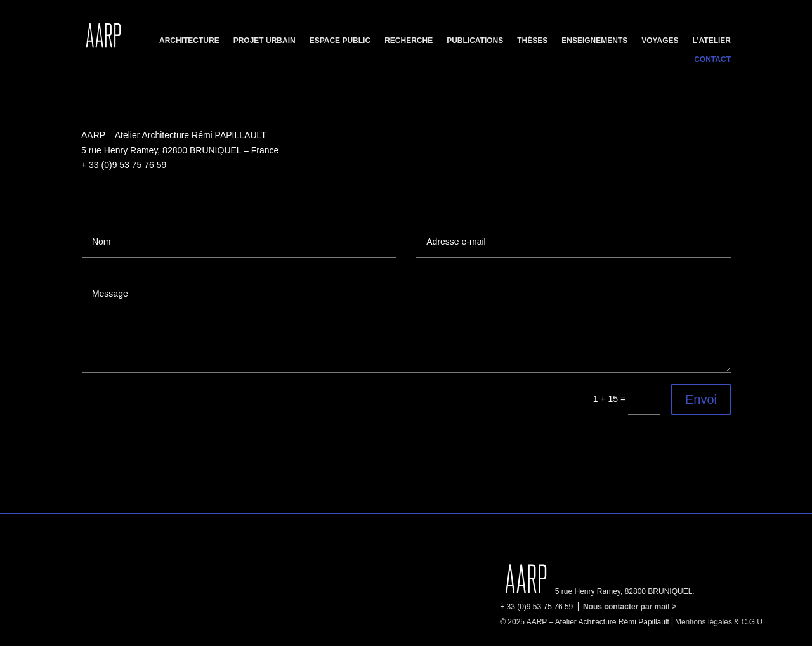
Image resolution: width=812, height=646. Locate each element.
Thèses (532, 41)
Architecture (189, 41)
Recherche (409, 41)
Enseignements (594, 41)
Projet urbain (265, 41)
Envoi (701, 399)
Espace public (340, 41)
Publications (475, 41)
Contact (712, 60)
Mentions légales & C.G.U (719, 622)
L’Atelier (712, 41)
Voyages (660, 41)
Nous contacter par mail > (630, 607)
